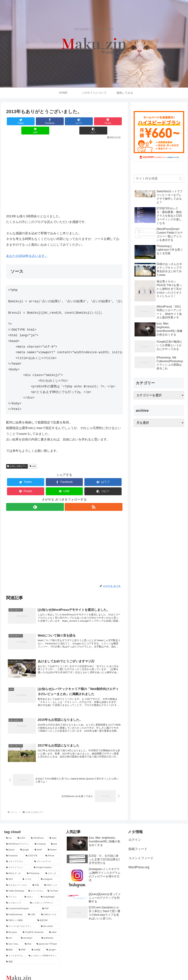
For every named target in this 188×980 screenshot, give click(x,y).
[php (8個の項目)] (55, 838)
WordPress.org (139, 861)
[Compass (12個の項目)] (41, 838)
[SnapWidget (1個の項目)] (50, 891)
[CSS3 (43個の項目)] (22, 832)
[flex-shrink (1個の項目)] (50, 920)
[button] (113, 121)
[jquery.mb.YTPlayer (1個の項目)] (48, 938)
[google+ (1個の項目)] (52, 944)
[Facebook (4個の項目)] (14, 850)
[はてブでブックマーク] (55, 121)
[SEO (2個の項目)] (12, 873)
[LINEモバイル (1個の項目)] (50, 908)
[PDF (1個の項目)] (50, 902)
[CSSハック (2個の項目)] (51, 879)
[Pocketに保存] (74, 121)
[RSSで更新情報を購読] (94, 498)
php (33, 457)
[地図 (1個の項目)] (32, 955)
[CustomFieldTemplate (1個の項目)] (22, 902)
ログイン (135, 833)
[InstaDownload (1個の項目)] (15, 908)
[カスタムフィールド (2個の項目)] (17, 879)
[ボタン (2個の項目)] (31, 891)
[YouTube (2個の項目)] (53, 885)
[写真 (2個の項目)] (36, 879)
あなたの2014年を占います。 (27, 247)
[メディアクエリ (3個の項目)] (18, 855)
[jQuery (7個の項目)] (11, 844)
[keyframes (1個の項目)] (50, 932)
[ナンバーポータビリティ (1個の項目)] (22, 920)
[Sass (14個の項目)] (54, 832)
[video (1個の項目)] (54, 926)
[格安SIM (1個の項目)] (48, 914)
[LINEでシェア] (93, 121)
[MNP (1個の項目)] (23, 944)
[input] (159, 179)
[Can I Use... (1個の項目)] (14, 938)
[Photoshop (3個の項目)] (34, 867)
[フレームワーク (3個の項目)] (46, 855)
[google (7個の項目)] (26, 844)
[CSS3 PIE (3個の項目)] (34, 850)
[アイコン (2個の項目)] (13, 891)
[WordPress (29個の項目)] (38, 832)
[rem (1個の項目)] (12, 932)
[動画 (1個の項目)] (10, 944)
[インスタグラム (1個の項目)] (15, 950)
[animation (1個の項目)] (29, 932)
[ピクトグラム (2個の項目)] (36, 885)
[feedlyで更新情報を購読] (35, 498)
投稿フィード (138, 843)
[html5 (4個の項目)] (39, 844)
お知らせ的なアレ (17, 457)
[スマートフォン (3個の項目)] (18, 861)
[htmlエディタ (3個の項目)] (15, 867)
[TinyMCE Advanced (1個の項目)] (34, 926)
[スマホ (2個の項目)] (30, 873)
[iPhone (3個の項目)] (52, 850)
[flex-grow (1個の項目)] (12, 926)
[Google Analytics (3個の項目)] (46, 861)
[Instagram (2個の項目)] (50, 873)
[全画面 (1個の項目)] (37, 944)
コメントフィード (141, 852)
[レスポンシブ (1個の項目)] (16, 897)
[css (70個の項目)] (10, 832)
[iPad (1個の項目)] (29, 938)
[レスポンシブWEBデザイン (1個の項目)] (44, 950)
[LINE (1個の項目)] (33, 908)
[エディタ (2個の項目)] (52, 867)
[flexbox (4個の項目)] (53, 844)
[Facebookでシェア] (35, 121)
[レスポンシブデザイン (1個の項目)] (44, 897)
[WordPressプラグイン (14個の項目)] (18, 838)
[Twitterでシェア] (16, 121)
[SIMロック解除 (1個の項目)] (20, 914)
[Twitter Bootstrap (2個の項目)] (15, 885)
